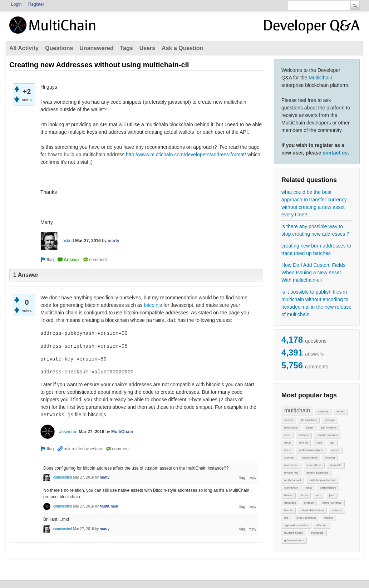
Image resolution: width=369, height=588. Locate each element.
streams (323, 411)
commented (63, 477)
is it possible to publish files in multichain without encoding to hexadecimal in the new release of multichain (316, 303)
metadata (335, 465)
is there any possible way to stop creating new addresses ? (315, 230)
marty (114, 241)
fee (286, 518)
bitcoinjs (153, 305)
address (304, 435)
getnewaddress (294, 540)
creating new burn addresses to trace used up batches (316, 249)
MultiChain (320, 78)
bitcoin (288, 510)
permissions (329, 428)
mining (304, 443)
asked (68, 241)
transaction (291, 465)
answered (68, 432)
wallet (310, 428)
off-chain (322, 525)
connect (289, 458)
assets (341, 411)
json (332, 495)
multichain (297, 410)
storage (309, 503)
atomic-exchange (317, 473)
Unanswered (96, 48)
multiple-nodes (294, 533)
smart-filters (314, 465)
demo (304, 495)
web (318, 495)
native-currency (332, 503)
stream (289, 420)
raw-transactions (327, 435)
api (332, 443)
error (287, 435)
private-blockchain (312, 510)
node (319, 443)
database (290, 503)
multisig (330, 458)
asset (288, 443)
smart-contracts (306, 518)
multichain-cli (292, 480)
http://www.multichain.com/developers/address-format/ (186, 155)
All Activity (24, 48)
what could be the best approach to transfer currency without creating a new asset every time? (314, 203)
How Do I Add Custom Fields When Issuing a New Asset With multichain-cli (313, 273)
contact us (335, 153)
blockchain (291, 428)
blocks (288, 495)
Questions (59, 48)
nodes (335, 450)
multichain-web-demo (323, 480)
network (337, 510)
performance (328, 488)
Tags (126, 48)
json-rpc (330, 420)
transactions (309, 420)
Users (147, 48)
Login (16, 4)
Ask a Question (182, 48)
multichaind (310, 458)
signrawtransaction (296, 525)
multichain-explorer (311, 450)
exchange (317, 533)
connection (291, 488)
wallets (329, 518)
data (309, 488)
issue (288, 450)
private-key (291, 473)
